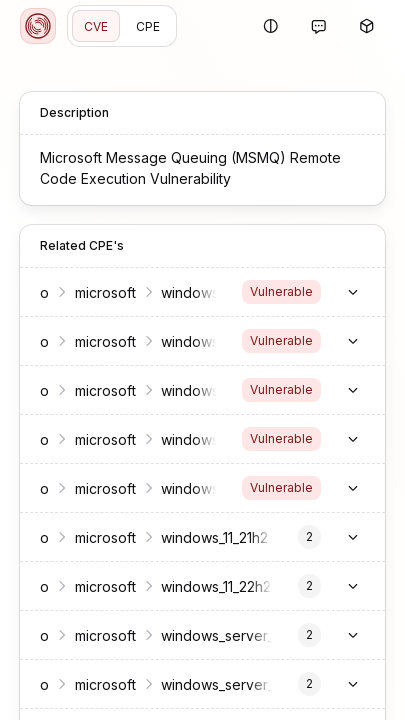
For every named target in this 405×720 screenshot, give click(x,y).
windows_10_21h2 (216, 439)
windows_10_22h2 (217, 488)
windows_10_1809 (216, 390)
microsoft (105, 292)
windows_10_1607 (216, 341)
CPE (148, 26)
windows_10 (199, 292)
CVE (96, 26)
